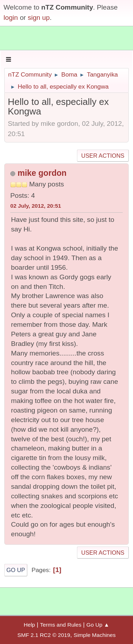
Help (29, 625)
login (11, 18)
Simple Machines (95, 635)
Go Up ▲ (98, 625)
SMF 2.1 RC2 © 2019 (44, 635)
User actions (103, 156)
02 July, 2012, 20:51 (36, 206)
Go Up (16, 570)
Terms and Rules (61, 625)
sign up (39, 18)
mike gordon (42, 173)
